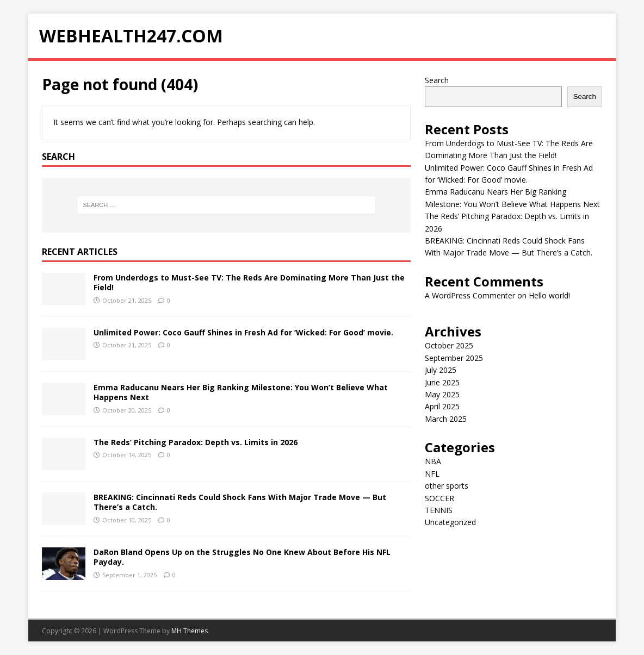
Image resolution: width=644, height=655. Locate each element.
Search (437, 80)
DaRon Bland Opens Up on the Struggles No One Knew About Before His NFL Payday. (242, 557)
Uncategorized (450, 522)
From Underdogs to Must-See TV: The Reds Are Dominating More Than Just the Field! (249, 282)
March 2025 (446, 419)
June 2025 (442, 382)
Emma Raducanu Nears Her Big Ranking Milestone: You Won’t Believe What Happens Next (241, 392)
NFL (432, 474)
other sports (447, 486)
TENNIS (439, 510)
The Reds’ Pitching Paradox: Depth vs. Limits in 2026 (196, 442)
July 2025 (441, 370)
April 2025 (442, 406)
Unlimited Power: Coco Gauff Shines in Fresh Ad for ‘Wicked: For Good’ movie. (243, 332)
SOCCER (439, 498)
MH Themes (190, 631)
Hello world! (549, 295)
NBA (433, 461)
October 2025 (449, 345)
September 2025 (454, 358)
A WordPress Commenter (470, 295)
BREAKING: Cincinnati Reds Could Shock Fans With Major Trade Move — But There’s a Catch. (240, 502)
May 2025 (442, 394)
